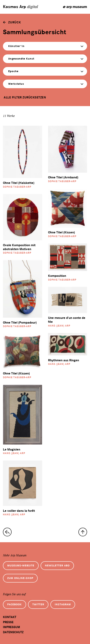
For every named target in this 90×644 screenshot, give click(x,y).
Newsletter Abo (57, 566)
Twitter (38, 604)
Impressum (11, 627)
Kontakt (10, 617)
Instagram (63, 604)
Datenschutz (13, 632)
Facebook (15, 604)
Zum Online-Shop (20, 578)
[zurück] (12, 22)
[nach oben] (83, 532)
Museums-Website (21, 566)
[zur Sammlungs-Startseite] (7, 532)
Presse (8, 622)
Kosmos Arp (20, 7)
